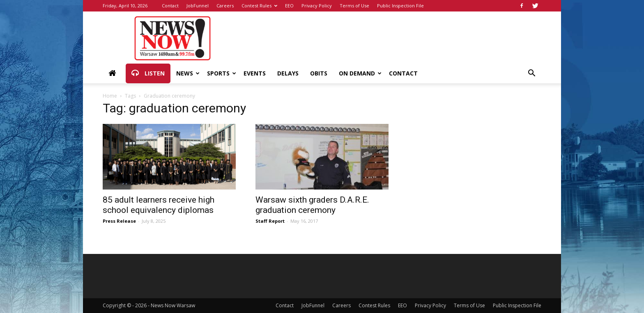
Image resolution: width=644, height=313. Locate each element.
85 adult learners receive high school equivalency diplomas (159, 205)
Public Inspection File (400, 6)
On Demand (360, 73)
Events (255, 73)
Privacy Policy (317, 6)
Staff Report (270, 221)
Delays (288, 73)
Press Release (119, 221)
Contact (170, 6)
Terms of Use (354, 6)
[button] (531, 74)
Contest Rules (259, 6)
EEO (289, 6)
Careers (225, 6)
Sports (222, 73)
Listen (148, 73)
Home (110, 96)
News (188, 73)
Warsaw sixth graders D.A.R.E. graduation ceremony (312, 205)
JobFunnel (198, 6)
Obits (319, 73)
